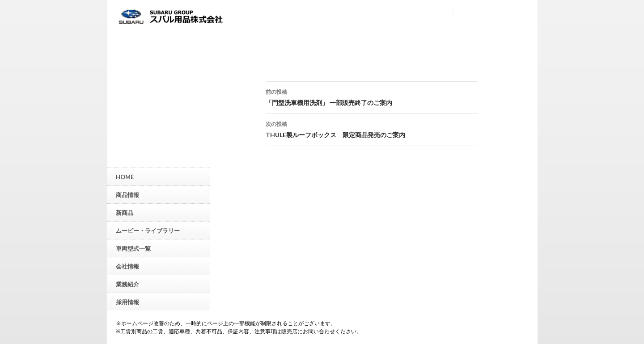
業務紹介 (127, 284)
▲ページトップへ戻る (637, 270)
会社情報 (127, 266)
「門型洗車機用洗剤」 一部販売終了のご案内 (372, 96)
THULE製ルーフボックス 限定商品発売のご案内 (372, 129)
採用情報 (127, 302)
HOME (125, 177)
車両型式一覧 (133, 248)
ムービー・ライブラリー (148, 231)
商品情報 (161, 195)
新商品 (125, 213)
